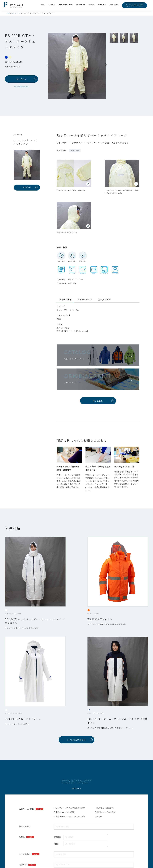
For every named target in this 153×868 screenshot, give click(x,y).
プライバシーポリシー (73, 758)
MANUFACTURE (65, 5)
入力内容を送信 (77, 771)
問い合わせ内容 (30, 718)
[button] (106, 65)
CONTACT (114, 5)
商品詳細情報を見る (22, 87)
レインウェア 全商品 (76, 572)
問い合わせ (22, 79)
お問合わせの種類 (31, 641)
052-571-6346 (47, 828)
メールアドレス (30, 707)
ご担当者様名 (29, 686)
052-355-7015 (136, 6)
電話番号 (27, 697)
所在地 (27, 669)
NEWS (91, 5)
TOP (43, 5)
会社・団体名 (25, 659)
